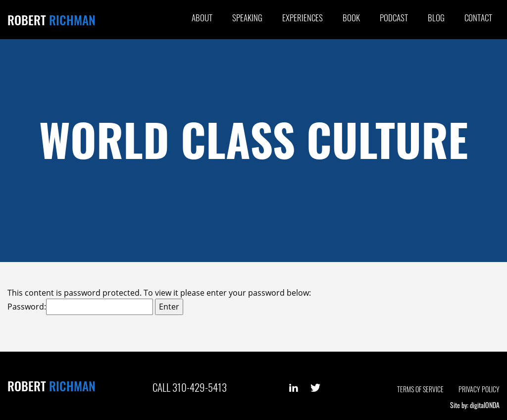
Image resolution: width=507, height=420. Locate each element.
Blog (436, 18)
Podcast (394, 18)
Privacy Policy (479, 389)
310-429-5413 (200, 387)
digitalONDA (485, 405)
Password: (80, 307)
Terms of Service (420, 389)
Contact (478, 18)
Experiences (303, 18)
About (202, 18)
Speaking (247, 18)
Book (351, 18)
